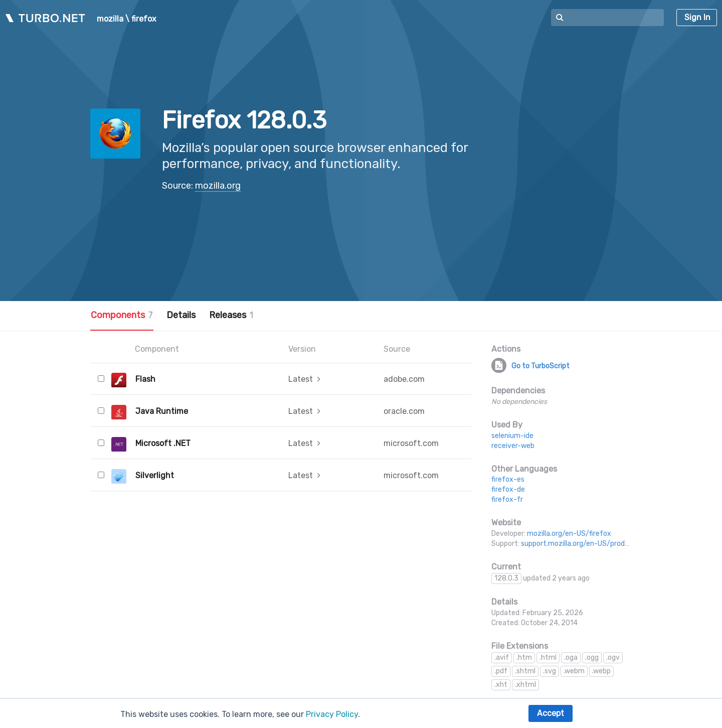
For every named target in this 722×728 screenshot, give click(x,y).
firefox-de (508, 489)
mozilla (110, 19)
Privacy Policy (332, 714)
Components (122, 315)
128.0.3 (506, 578)
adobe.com (404, 379)
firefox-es (508, 479)
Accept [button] (551, 713)
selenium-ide (512, 436)
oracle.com (404, 411)
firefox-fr (507, 499)
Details (181, 315)
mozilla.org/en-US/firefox (569, 534)
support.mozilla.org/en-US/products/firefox (593, 544)
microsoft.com (411, 443)
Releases (231, 315)
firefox (144, 19)
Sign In (697, 17)
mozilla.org (218, 186)
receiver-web (513, 446)
